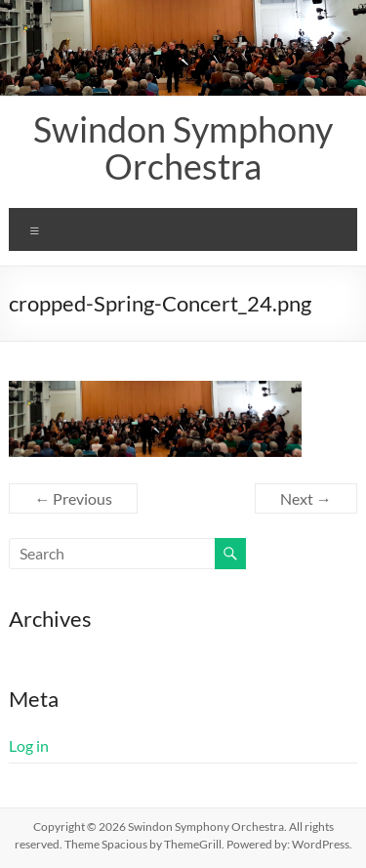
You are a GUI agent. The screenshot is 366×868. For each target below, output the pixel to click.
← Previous (73, 498)
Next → (306, 498)
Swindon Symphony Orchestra (183, 147)
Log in (29, 745)
